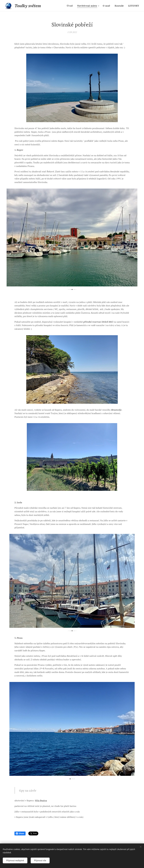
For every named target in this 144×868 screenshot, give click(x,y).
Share (20, 833)
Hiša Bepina (41, 800)
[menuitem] (70, 6)
